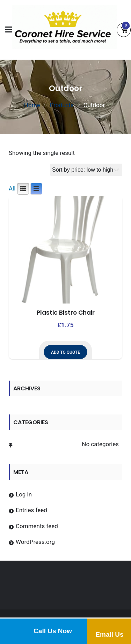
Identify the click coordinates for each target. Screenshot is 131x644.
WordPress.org (35, 542)
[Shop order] (86, 170)
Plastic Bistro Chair (66, 313)
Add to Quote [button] (65, 352)
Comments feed (37, 526)
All (12, 188)
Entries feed (31, 510)
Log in (24, 494)
